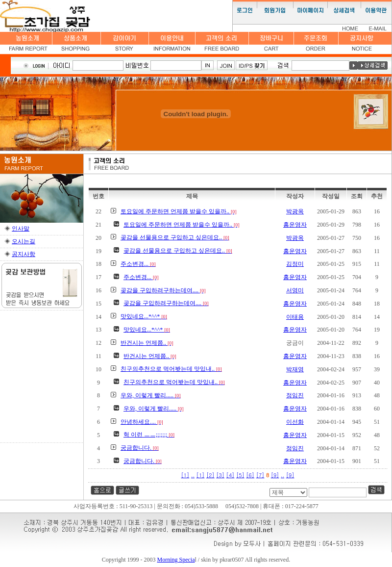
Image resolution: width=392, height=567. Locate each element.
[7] (260, 475)
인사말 (21, 229)
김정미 (295, 264)
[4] (231, 475)
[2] (210, 475)
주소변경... (138, 264)
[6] (250, 475)
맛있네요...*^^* (144, 316)
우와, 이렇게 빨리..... (151, 395)
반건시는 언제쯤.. (147, 343)
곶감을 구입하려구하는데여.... (163, 290)
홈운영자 (295, 225)
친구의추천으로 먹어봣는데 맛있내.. (171, 369)
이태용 (295, 317)
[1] (185, 475)
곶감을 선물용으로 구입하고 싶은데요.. (175, 237)
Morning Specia (176, 560)
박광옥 (295, 211)
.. (193, 475)
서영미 (295, 290)
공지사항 (24, 254)
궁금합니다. (140, 448)
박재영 (295, 369)
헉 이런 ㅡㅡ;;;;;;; (149, 435)
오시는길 (24, 241)
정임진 (295, 395)
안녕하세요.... (142, 422)
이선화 (295, 422)
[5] (240, 475)
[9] (275, 475)
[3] (220, 475)
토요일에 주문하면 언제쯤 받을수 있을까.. (179, 211)
